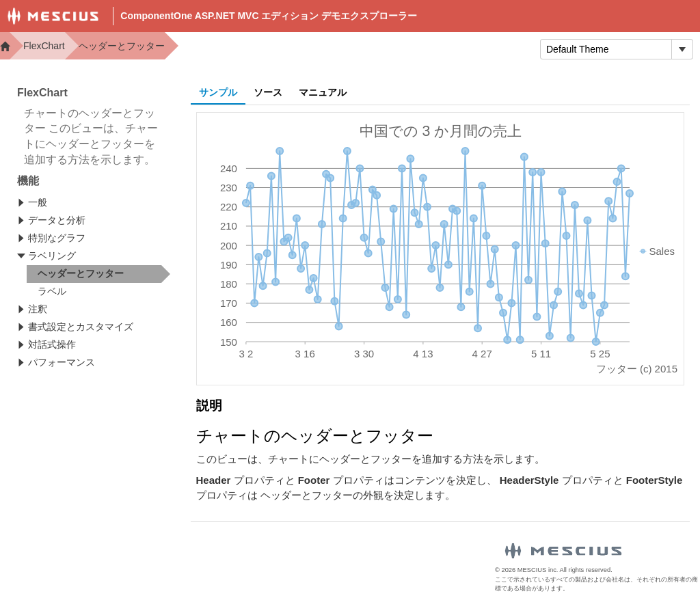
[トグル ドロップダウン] (682, 49)
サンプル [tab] (218, 92)
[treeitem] (98, 274)
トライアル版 (483, 48)
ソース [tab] (268, 92)
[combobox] (606, 49)
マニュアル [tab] (323, 92)
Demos (283, 48)
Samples (401, 48)
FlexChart (44, 46)
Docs (338, 48)
